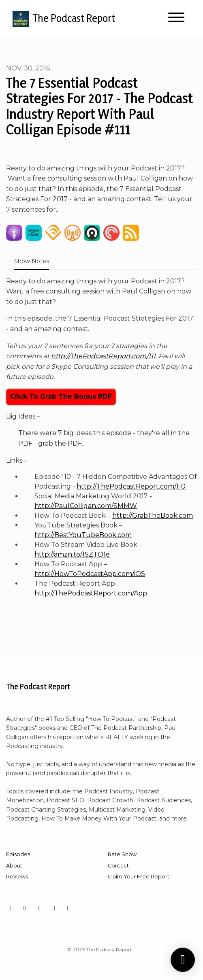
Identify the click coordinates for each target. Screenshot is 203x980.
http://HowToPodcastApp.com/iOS (90, 574)
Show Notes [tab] (32, 261)
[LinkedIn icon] (54, 908)
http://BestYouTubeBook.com (83, 535)
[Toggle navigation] (176, 19)
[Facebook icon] (25, 908)
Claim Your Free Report (139, 877)
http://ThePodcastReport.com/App (91, 593)
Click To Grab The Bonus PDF (61, 396)
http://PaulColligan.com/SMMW (86, 506)
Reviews (17, 877)
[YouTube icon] (39, 908)
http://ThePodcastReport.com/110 (131, 486)
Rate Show (122, 854)
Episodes (18, 854)
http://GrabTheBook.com (153, 516)
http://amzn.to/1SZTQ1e (72, 554)
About (14, 866)
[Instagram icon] (10, 908)
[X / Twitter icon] (68, 908)
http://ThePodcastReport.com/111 (103, 356)
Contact (118, 866)
